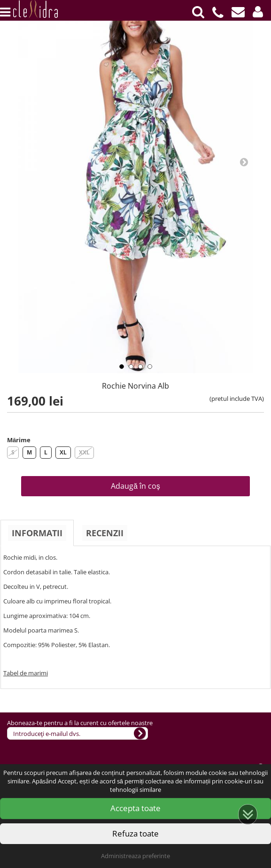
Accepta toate (135, 808)
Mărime (19, 440)
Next (244, 162)
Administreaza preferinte (135, 856)
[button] (258, 12)
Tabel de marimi (26, 673)
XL (63, 452)
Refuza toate (135, 833)
